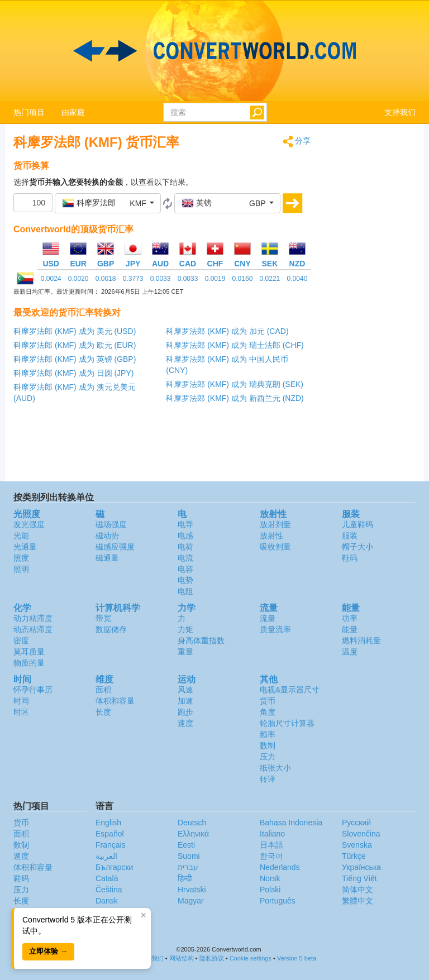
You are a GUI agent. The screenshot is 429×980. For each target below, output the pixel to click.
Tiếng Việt (359, 878)
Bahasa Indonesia (291, 823)
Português (278, 901)
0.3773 (133, 279)
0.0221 (270, 279)
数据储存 (111, 629)
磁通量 (107, 558)
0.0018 (106, 279)
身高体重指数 (201, 640)
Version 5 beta (297, 958)
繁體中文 (357, 901)
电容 (185, 569)
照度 (21, 558)
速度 (185, 723)
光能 (21, 536)
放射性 (271, 536)
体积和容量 (115, 701)
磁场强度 (111, 524)
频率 (268, 734)
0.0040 (297, 279)
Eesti (186, 845)
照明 (21, 569)
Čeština (109, 890)
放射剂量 (275, 524)
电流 (185, 558)
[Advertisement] (372, 303)
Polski (270, 890)
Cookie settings (251, 958)
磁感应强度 (115, 547)
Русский (356, 823)
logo (214, 51)
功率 (350, 618)
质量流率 (275, 629)
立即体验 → (48, 951)
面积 (103, 690)
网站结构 (182, 958)
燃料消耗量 (361, 640)
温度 (350, 652)
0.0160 (243, 279)
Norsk (270, 878)
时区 (21, 712)
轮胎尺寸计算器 (287, 723)
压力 (268, 757)
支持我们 (400, 112)
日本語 (271, 845)
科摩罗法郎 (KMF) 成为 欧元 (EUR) (75, 345)
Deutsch (192, 823)
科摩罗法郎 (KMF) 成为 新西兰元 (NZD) (235, 398)
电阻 (185, 591)
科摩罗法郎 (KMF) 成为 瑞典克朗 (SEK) (235, 384)
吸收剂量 (275, 547)
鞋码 (350, 558)
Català (107, 878)
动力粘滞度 (33, 618)
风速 (185, 690)
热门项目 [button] (29, 112)
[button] (108, 203)
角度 (268, 712)
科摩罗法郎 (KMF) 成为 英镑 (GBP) (75, 359)
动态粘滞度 (33, 629)
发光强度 (29, 524)
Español (110, 834)
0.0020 (78, 279)
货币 (268, 701)
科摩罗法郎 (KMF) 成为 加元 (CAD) (227, 331)
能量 (350, 629)
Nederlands (280, 867)
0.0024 (51, 279)
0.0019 (215, 279)
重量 (185, 652)
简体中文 (357, 890)
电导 (185, 524)
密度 (21, 640)
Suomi (189, 856)
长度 (103, 712)
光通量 (25, 547)
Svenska (357, 845)
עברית (188, 867)
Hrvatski (192, 890)
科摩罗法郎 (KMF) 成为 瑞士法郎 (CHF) (235, 345)
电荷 (185, 547)
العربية (106, 856)
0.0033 (161, 279)
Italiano (272, 834)
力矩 (185, 629)
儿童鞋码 (357, 524)
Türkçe (354, 856)
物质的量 (29, 663)
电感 (185, 536)
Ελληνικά (193, 834)
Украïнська (361, 867)
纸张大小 (275, 768)
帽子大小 (357, 547)
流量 (268, 618)
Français (111, 845)
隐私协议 (212, 958)
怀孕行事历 (33, 690)
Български (114, 867)
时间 (21, 701)
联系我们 (151, 958)
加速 (185, 701)
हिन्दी (185, 878)
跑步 (185, 712)
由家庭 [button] (73, 112)
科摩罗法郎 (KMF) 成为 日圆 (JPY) (73, 373)
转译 (268, 779)
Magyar (191, 901)
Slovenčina (361, 834)
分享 (297, 142)
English (108, 823)
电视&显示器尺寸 (290, 690)
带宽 (103, 618)
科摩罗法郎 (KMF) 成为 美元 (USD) (75, 331)
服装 (350, 536)
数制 (268, 745)
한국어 (271, 856)
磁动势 (107, 536)
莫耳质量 (29, 652)
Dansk (107, 901)
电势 (185, 580)
